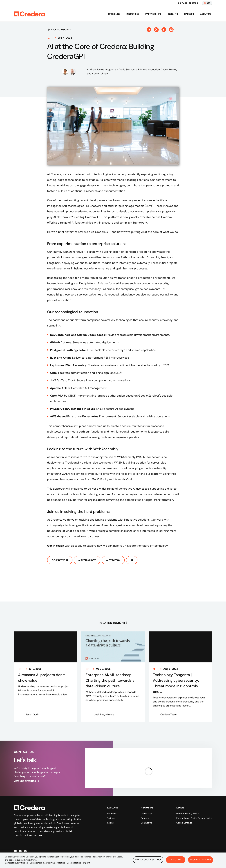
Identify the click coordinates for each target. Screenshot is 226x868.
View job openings (27, 781)
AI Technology (87, 560)
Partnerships (153, 14)
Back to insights (59, 30)
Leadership (146, 813)
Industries (133, 14)
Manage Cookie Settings (148, 861)
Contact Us (146, 823)
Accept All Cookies (201, 861)
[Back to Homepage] (29, 14)
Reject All (176, 861)
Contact (183, 3)
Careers (189, 14)
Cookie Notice (74, 864)
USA (207, 3)
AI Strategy (113, 560)
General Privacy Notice (188, 813)
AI (132, 560)
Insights (173, 14)
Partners (111, 818)
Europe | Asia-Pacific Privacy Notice (194, 818)
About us (206, 14)
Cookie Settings (184, 823)
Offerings (114, 14)
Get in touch (56, 546)
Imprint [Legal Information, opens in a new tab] (86, 864)
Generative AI (60, 560)
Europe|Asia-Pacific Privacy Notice (48, 864)
